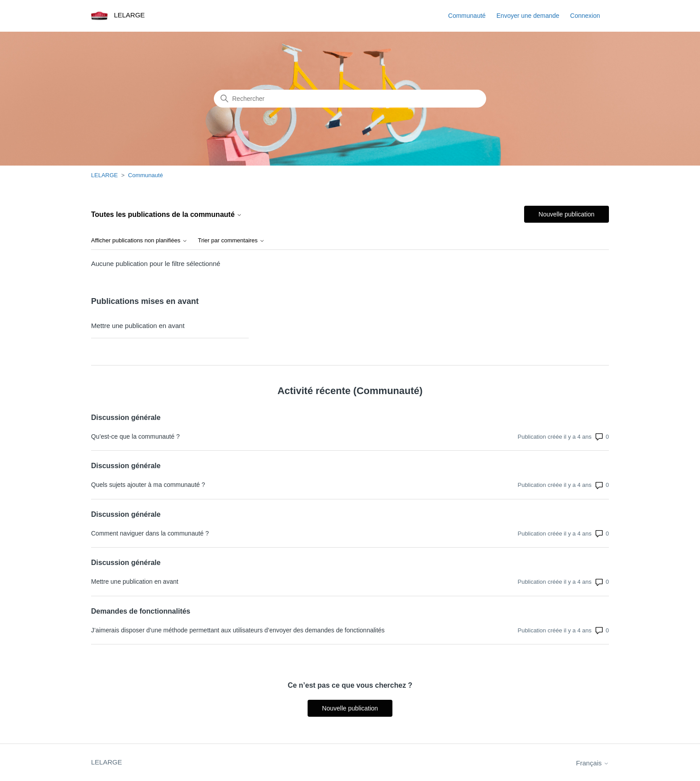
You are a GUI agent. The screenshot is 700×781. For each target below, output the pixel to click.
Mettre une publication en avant (138, 326)
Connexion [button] (585, 16)
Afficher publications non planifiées (139, 241)
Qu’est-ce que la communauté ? (135, 436)
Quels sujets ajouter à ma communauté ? (148, 485)
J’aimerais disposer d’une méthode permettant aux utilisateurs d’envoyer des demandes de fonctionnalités (238, 630)
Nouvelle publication (566, 214)
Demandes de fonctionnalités (141, 611)
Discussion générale (126, 418)
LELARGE (104, 175)
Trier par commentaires (231, 241)
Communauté (467, 16)
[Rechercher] (350, 99)
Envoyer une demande (528, 16)
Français (592, 763)
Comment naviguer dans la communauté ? (150, 533)
